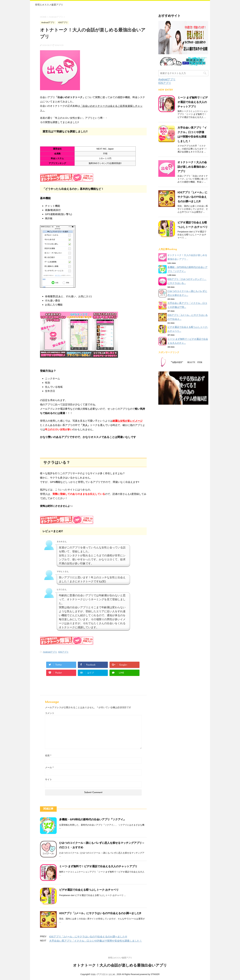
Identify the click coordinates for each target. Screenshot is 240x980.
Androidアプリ (50, 652)
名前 (48, 755)
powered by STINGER (150, 974)
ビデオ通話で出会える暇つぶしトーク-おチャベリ (89, 890)
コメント (50, 713)
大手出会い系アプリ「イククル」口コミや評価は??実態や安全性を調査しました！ (96, 941)
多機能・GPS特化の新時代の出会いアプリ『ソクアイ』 (92, 820)
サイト (48, 779)
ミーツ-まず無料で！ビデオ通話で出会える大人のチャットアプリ (98, 867)
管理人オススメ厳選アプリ (49, 5)
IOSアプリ (63, 652)
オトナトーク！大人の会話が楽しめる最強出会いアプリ (192, 167)
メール (49, 767)
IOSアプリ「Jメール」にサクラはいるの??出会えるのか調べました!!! (100, 913)
